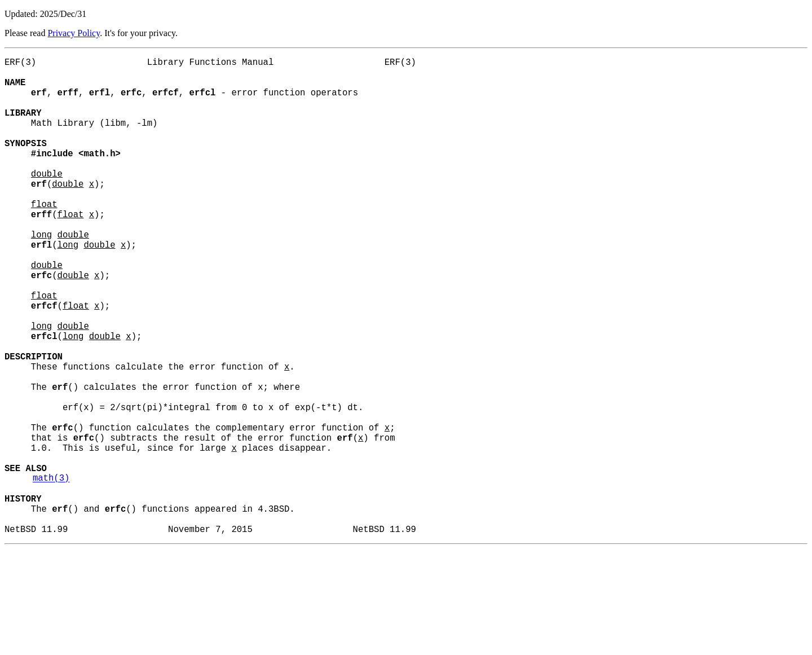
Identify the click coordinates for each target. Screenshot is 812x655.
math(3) (51, 573)
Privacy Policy (74, 33)
